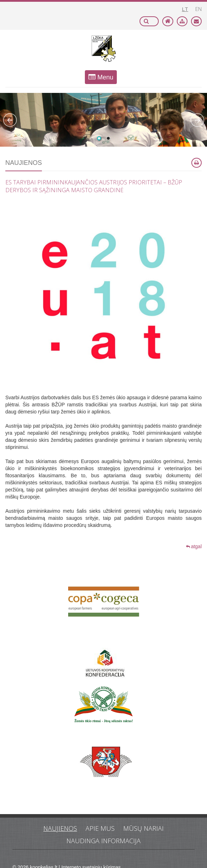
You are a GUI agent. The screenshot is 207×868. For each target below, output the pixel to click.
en (198, 9)
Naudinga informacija (104, 841)
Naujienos (60, 828)
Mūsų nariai (143, 828)
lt (185, 9)
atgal (194, 546)
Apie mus (100, 828)
